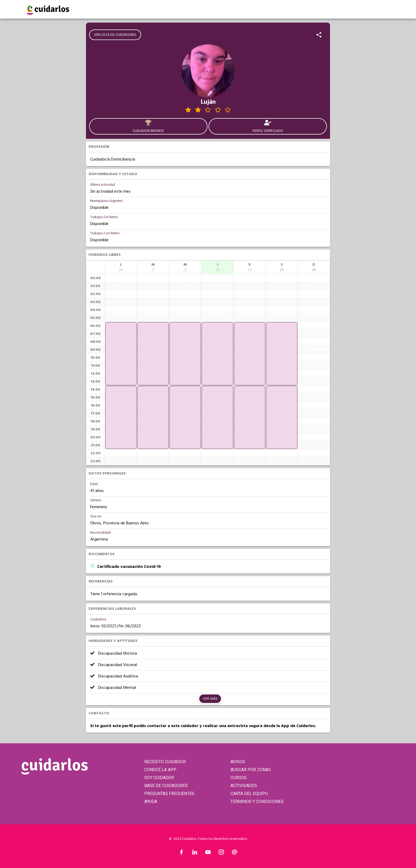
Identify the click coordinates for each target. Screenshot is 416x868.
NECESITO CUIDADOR (165, 762)
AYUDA (151, 802)
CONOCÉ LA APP (160, 770)
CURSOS (239, 778)
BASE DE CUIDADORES (166, 786)
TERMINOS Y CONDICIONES (257, 802)
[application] (121, 354)
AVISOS (238, 762)
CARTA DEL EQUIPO (249, 794)
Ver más (210, 699)
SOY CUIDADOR (159, 778)
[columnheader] (121, 267)
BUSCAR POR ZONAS (251, 770)
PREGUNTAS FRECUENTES (169, 794)
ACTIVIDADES (244, 786)
